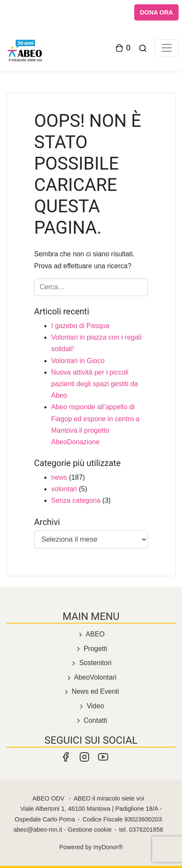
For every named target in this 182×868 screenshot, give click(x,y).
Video (91, 706)
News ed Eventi (91, 691)
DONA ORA (156, 12)
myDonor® (108, 847)
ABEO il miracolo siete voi (109, 798)
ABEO (91, 634)
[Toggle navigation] (167, 48)
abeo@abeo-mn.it (38, 830)
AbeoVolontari (91, 677)
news (59, 477)
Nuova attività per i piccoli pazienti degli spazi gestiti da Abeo (95, 384)
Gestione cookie (90, 830)
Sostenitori (91, 663)
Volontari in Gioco (78, 361)
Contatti (91, 720)
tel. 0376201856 (141, 830)
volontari (64, 489)
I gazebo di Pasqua (80, 326)
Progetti (91, 649)
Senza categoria (76, 500)
